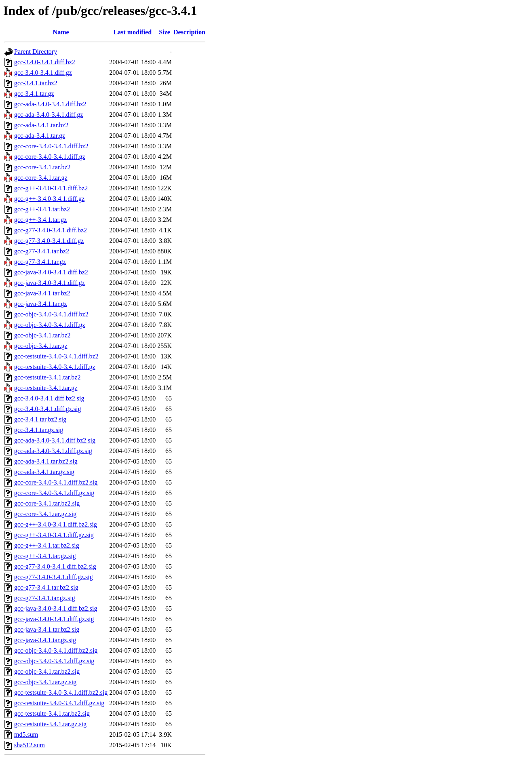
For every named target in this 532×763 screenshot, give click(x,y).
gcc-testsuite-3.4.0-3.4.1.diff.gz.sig (59, 703)
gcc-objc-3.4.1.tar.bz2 (42, 335)
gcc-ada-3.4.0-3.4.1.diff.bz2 (50, 104)
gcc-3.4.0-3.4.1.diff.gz (43, 73)
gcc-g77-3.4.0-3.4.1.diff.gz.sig (54, 577)
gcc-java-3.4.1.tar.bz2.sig (47, 629)
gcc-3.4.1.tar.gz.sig (39, 430)
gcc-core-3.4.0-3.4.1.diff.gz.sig (54, 493)
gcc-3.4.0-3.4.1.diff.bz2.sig (49, 398)
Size (165, 32)
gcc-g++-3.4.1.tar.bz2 (42, 209)
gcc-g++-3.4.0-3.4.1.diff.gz (49, 199)
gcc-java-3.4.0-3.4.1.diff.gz (50, 283)
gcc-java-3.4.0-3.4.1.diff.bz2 (51, 272)
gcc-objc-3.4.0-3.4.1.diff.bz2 (51, 314)
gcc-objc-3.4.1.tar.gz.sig (45, 682)
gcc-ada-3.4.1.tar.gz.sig (44, 472)
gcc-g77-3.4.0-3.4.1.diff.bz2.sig (55, 566)
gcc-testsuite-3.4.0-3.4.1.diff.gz (55, 367)
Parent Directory (36, 52)
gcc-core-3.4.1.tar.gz (41, 178)
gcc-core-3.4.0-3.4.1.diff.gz (50, 157)
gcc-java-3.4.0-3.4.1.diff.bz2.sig (56, 608)
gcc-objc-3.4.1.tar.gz (41, 346)
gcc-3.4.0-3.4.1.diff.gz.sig (47, 409)
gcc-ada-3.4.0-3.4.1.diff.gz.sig (53, 451)
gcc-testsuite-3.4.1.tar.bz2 (47, 377)
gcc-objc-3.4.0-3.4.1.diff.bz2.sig (56, 650)
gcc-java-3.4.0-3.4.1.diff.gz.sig (54, 619)
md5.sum (26, 735)
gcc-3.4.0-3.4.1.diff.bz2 (45, 62)
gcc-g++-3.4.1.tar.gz (40, 220)
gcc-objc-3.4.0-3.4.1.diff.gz (50, 325)
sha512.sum (30, 745)
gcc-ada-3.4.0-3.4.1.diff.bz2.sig (55, 440)
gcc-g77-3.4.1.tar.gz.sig (45, 598)
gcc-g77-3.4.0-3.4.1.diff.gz (49, 241)
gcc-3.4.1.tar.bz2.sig (40, 419)
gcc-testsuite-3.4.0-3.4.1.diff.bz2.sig (61, 692)
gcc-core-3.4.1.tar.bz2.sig (47, 503)
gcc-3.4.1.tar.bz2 (36, 83)
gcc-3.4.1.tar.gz (34, 94)
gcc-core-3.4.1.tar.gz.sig (45, 514)
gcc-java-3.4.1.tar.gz (41, 304)
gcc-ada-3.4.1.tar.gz (40, 136)
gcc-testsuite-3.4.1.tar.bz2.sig (52, 713)
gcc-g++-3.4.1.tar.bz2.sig (47, 545)
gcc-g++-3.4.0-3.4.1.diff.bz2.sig (56, 524)
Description (189, 32)
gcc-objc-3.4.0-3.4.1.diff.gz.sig (54, 661)
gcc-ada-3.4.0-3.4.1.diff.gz (49, 115)
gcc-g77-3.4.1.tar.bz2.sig (46, 587)
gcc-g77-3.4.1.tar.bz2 (42, 251)
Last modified (132, 32)
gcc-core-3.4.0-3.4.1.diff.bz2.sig (56, 482)
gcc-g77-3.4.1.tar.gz (40, 262)
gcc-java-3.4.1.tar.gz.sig (45, 640)
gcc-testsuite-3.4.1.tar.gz (46, 388)
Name (61, 32)
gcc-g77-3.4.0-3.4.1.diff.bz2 (51, 230)
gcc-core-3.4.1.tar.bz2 (42, 167)
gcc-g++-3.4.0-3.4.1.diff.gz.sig (54, 535)
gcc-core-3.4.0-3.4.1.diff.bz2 (51, 146)
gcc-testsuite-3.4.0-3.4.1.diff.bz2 (56, 356)
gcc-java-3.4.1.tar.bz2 (42, 293)
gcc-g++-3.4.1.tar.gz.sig (45, 556)
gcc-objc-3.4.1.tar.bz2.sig (47, 671)
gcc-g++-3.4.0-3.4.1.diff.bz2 (51, 188)
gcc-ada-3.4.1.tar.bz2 (41, 125)
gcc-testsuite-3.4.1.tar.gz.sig (50, 724)
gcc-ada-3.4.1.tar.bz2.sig (46, 461)
